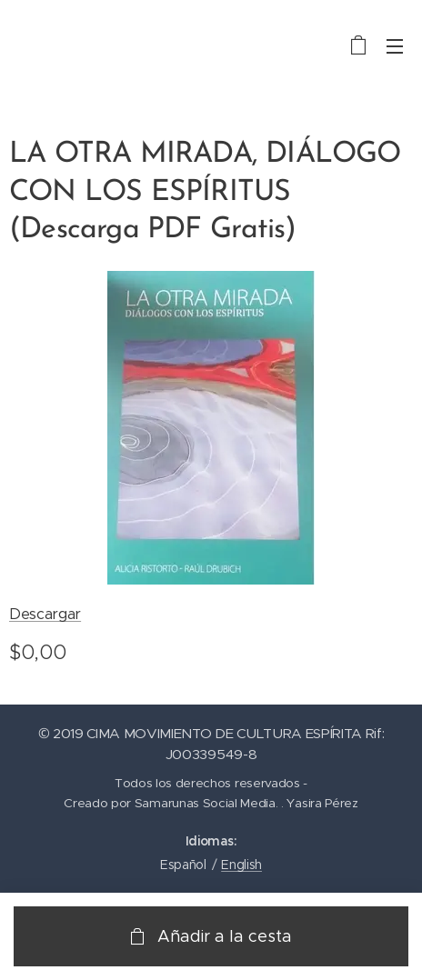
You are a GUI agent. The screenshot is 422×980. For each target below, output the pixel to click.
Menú (395, 46)
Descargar (45, 614)
